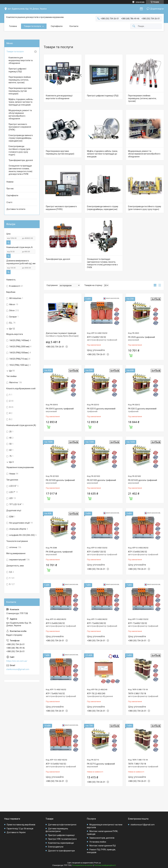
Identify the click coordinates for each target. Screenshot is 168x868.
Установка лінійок (98, 842)
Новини (10, 182)
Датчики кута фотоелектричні (62, 825)
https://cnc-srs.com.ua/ (17, 661)
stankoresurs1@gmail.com (143, 825)
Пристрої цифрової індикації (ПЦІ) (103, 96)
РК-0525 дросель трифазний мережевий (141, 339)
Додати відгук (157, 9)
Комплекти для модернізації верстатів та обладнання (59, 97)
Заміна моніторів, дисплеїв (102, 838)
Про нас (10, 189)
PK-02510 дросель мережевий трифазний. (101, 410)
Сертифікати (57, 26)
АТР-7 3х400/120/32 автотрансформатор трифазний (143, 625)
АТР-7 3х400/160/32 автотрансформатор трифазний (61, 695)
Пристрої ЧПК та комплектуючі (62, 839)
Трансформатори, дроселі (58, 259)
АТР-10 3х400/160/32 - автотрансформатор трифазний (61, 765)
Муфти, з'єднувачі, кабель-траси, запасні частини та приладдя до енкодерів (102, 154)
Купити (131, 355)
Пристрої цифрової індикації (61, 835)
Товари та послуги (32, 26)
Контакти (74, 26)
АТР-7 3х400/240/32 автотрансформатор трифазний (102, 625)
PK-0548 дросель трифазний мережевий (59, 553)
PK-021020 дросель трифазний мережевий (60, 482)
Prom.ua (97, 863)
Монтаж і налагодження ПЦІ (103, 846)
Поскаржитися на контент (83, 865)
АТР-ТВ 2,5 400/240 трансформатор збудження (100, 695)
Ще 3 (11, 462)
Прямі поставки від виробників (21, 825)
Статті (9, 202)
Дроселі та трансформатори (61, 851)
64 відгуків (140, 2)
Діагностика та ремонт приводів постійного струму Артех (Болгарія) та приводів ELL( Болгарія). (62, 336)
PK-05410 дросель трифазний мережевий (60, 410)
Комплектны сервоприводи (61, 843)
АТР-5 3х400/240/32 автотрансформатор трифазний (61, 625)
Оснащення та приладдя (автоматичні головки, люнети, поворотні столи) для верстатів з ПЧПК (102, 263)
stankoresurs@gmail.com (18, 669)
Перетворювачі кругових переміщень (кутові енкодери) (60, 153)
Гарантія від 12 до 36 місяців (20, 829)
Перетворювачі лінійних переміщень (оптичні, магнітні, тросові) (142, 98)
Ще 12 (12, 329)
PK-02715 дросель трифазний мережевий (101, 765)
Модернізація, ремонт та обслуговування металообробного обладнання (144, 154)
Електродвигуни (56, 847)
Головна (13, 26)
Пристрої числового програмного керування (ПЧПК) (61, 208)
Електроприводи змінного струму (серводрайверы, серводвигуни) (103, 208)
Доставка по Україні (16, 832)
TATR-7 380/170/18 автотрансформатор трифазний (143, 765)
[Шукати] (134, 26)
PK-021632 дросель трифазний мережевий (143, 482)
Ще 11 (12, 371)
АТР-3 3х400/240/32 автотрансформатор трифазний (143, 553)
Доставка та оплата (16, 209)
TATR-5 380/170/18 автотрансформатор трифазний (143, 695)
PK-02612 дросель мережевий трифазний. (142, 410)
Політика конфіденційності (105, 865)
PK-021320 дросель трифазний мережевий (101, 482)
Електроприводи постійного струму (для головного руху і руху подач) (145, 208)
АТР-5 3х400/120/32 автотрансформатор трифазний (102, 339)
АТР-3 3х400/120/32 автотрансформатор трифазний (102, 553)
